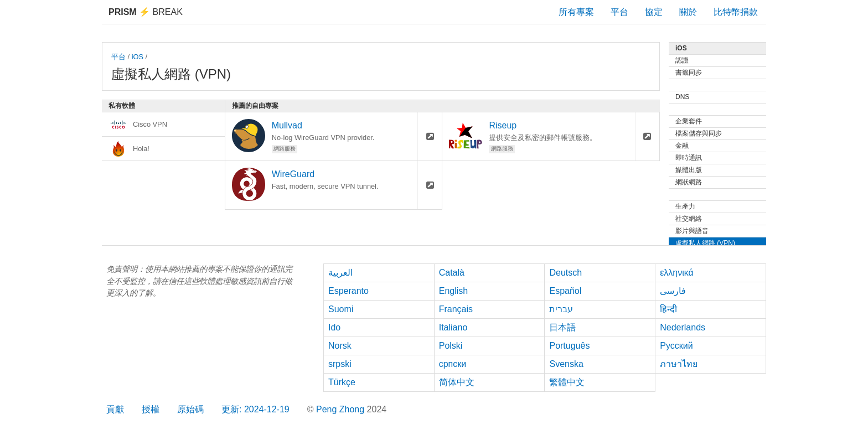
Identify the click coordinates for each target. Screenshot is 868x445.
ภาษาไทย (679, 364)
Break (146, 12)
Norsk (340, 346)
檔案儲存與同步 (699, 133)
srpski (340, 364)
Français (456, 309)
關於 (688, 12)
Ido (334, 327)
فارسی (673, 291)
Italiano (453, 327)
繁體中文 (567, 382)
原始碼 (190, 409)
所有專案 (576, 12)
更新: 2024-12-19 (255, 409)
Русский (676, 346)
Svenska (566, 364)
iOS (138, 57)
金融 (682, 146)
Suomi (341, 309)
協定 (654, 12)
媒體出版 (689, 170)
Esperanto (348, 291)
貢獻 (115, 409)
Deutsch (565, 273)
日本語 (562, 327)
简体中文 (457, 382)
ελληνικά (677, 273)
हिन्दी (668, 309)
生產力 (685, 206)
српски (453, 364)
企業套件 (689, 121)
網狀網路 (689, 182)
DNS (682, 97)
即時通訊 (689, 158)
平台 (619, 12)
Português (569, 346)
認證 (682, 60)
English (453, 291)
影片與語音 (692, 231)
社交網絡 (689, 219)
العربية (340, 273)
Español (565, 291)
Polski (451, 346)
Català (452, 273)
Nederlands (683, 327)
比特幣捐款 (736, 12)
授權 (151, 409)
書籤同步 (689, 73)
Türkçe (342, 382)
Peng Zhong (342, 409)
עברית (561, 309)
